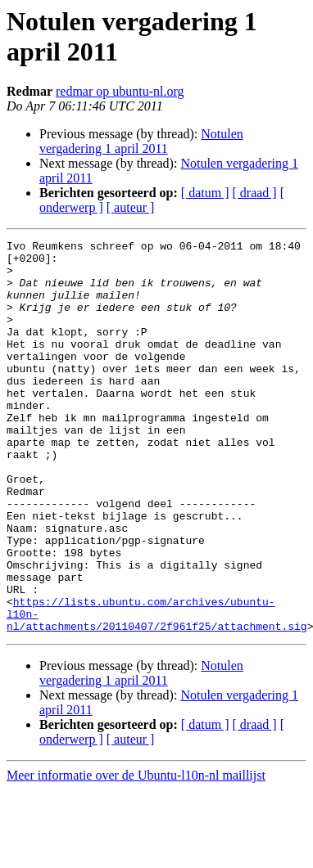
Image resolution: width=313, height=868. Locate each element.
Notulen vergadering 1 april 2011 (141, 141)
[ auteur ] (131, 207)
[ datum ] (205, 193)
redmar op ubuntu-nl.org (120, 91)
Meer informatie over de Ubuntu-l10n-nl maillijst (136, 854)
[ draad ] (255, 193)
